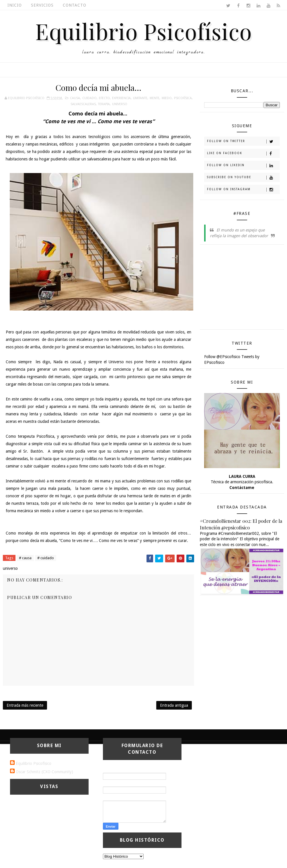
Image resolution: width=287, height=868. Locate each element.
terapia (104, 104)
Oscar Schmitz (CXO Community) (44, 772)
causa (75, 98)
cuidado (89, 98)
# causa (25, 558)
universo (120, 104)
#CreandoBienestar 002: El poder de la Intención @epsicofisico (241, 524)
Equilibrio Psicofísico (144, 31)
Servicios (42, 5)
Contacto (75, 5)
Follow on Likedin (243, 166)
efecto (104, 98)
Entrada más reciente (25, 705)
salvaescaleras (83, 104)
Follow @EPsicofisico (222, 357)
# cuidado (46, 558)
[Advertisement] (246, 289)
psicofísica (183, 98)
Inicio (15, 5)
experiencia (121, 98)
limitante (140, 98)
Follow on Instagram (243, 190)
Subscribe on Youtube (243, 178)
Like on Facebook (243, 154)
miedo (167, 98)
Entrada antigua (174, 705)
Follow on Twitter (243, 142)
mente (155, 98)
